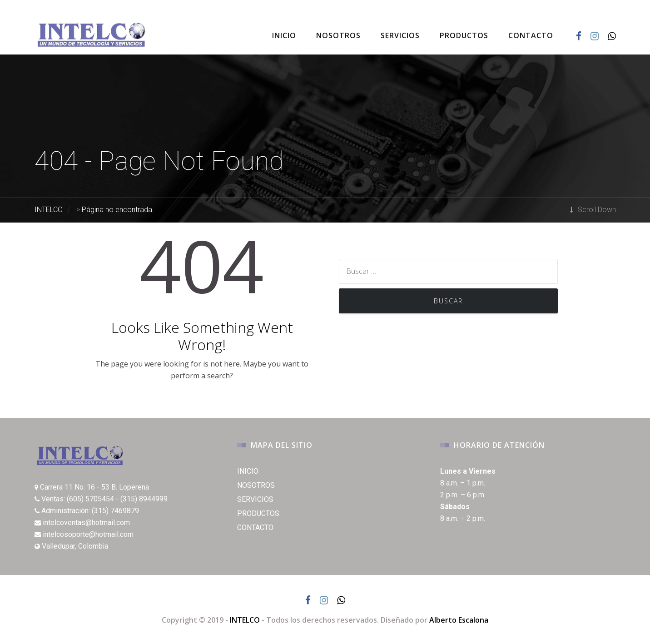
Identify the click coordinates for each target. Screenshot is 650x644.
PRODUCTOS (464, 35)
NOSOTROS (338, 35)
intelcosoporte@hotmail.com (88, 534)
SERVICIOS (400, 35)
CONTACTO (531, 35)
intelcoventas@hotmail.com (86, 523)
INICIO (284, 35)
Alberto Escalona (459, 620)
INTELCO (245, 620)
